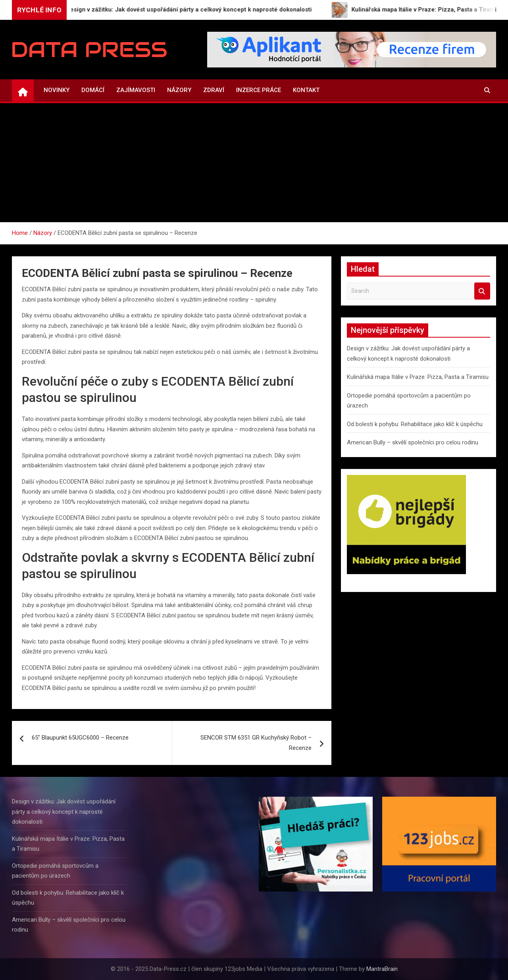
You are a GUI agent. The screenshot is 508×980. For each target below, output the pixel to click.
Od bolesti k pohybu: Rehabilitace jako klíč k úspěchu (415, 424)
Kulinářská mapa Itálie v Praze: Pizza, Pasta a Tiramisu (418, 377)
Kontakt (306, 90)
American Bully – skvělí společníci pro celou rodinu (413, 442)
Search (482, 291)
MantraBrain (382, 969)
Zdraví (214, 90)
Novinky (57, 90)
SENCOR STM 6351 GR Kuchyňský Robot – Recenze (256, 743)
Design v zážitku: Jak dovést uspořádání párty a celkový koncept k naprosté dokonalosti (64, 812)
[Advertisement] (254, 163)
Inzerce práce (259, 90)
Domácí (93, 90)
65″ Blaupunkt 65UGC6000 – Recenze (80, 738)
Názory (179, 90)
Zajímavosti (136, 90)
